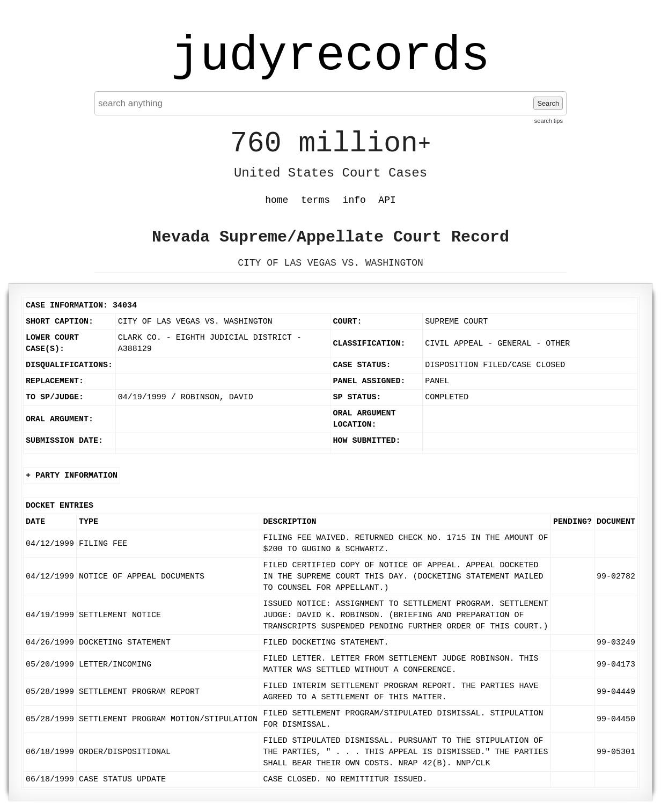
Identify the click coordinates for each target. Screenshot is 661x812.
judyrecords (330, 56)
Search (548, 103)
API (387, 200)
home (277, 200)
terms (315, 200)
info (354, 200)
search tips (549, 121)
